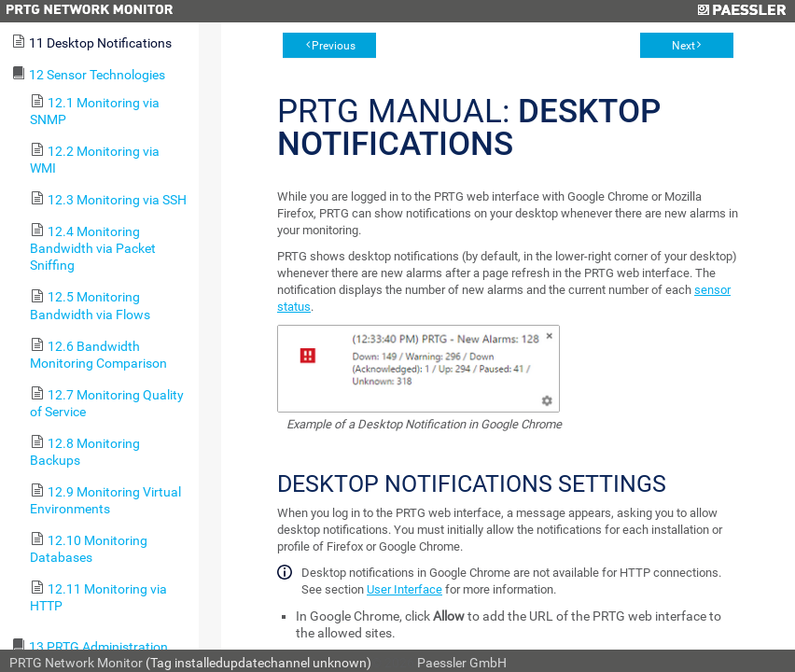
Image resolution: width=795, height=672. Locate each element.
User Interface (404, 589)
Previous (334, 46)
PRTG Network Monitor (76, 663)
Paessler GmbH (462, 663)
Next (683, 46)
